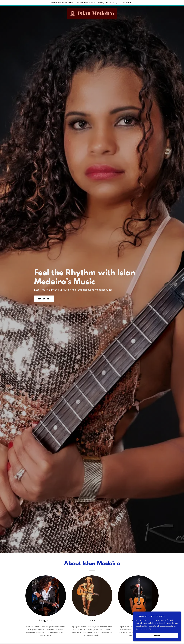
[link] (92, 13)
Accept (157, 635)
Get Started (127, 3)
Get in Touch (44, 299)
